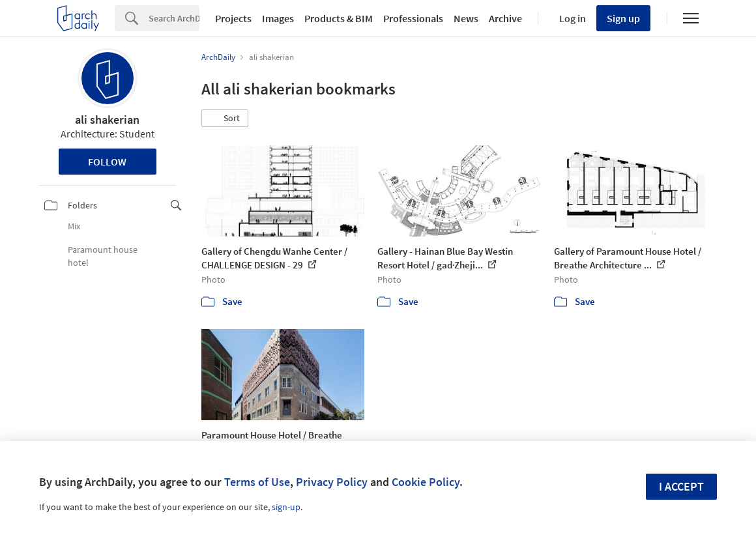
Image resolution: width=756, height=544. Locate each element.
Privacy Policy (332, 482)
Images (278, 18)
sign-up (286, 507)
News (466, 18)
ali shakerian (107, 120)
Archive (505, 18)
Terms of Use (257, 482)
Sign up (623, 18)
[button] (225, 119)
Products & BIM (339, 18)
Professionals (413, 18)
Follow (107, 162)
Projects (233, 18)
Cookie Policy (426, 482)
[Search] (174, 18)
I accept (681, 486)
